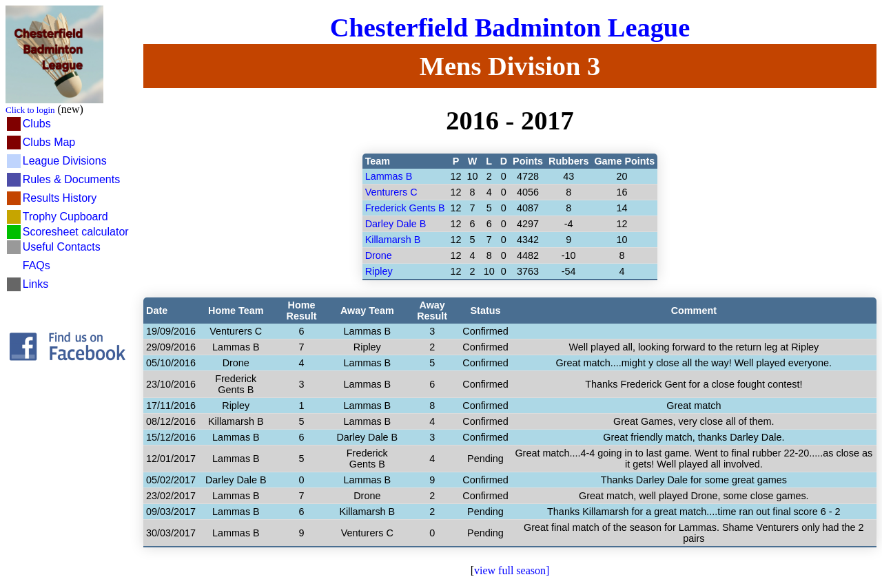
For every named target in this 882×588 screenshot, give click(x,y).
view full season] (512, 570)
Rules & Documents (71, 179)
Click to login (30, 110)
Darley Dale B (396, 224)
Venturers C (391, 192)
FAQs (37, 265)
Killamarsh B (393, 240)
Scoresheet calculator (76, 232)
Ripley (379, 271)
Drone (379, 255)
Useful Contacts (62, 247)
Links (35, 284)
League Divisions (65, 161)
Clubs (37, 124)
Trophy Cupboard (65, 217)
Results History (60, 198)
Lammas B (389, 176)
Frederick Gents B (405, 208)
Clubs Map (49, 142)
